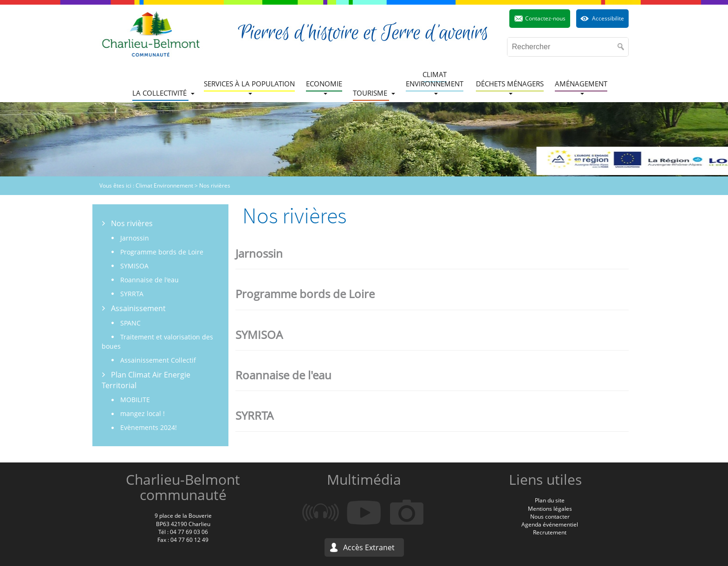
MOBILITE (135, 400)
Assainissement (138, 308)
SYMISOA (134, 266)
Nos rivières (132, 223)
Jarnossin (135, 238)
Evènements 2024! (149, 427)
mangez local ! (143, 413)
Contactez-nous (545, 18)
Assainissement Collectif (158, 360)
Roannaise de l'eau (149, 280)
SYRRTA (132, 294)
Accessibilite (608, 18)
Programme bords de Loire (162, 252)
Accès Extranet (369, 547)
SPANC (130, 323)
